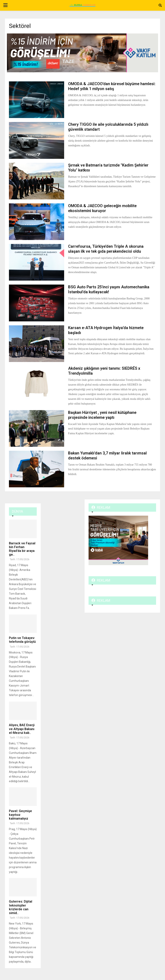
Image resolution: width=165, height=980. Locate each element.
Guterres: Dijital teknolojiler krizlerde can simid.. (21, 907)
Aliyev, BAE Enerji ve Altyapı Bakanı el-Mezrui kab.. (22, 729)
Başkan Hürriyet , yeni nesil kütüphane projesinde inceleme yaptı (102, 415)
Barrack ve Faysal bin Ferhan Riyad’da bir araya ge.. (22, 549)
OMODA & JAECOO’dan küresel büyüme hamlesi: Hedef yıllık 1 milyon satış (112, 86)
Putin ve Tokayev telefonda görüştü (22, 640)
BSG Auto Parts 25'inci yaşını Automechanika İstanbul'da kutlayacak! (109, 289)
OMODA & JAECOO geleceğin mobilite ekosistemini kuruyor (102, 208)
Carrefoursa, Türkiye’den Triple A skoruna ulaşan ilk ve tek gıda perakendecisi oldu (106, 249)
